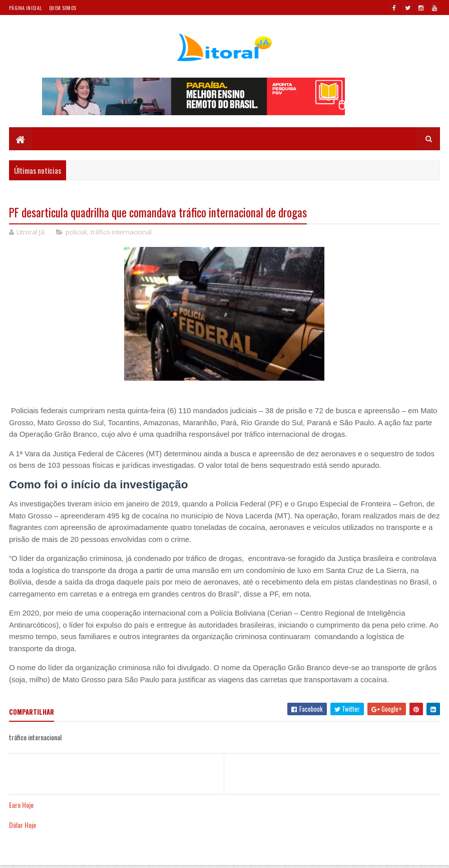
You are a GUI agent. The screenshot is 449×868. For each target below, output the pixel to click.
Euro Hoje (21, 805)
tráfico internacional (121, 232)
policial (76, 232)
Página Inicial (25, 8)
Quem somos (63, 8)
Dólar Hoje (23, 825)
